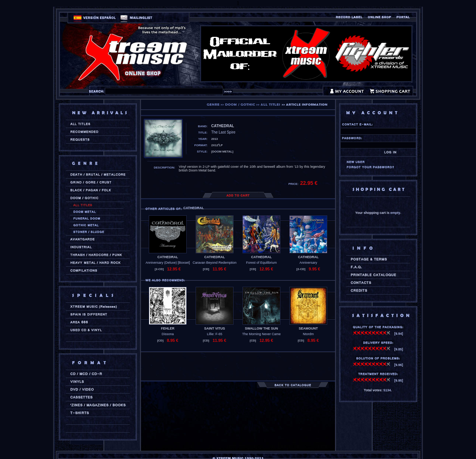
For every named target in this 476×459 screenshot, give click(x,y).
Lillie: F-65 (215, 334)
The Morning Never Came (261, 334)
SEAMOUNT (308, 328)
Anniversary (308, 263)
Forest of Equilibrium (262, 263)
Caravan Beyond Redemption (215, 263)
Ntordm (308, 334)
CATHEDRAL (168, 257)
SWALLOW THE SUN (262, 328)
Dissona (168, 334)
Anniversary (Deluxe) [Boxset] (168, 263)
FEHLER (168, 328)
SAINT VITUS (215, 328)
